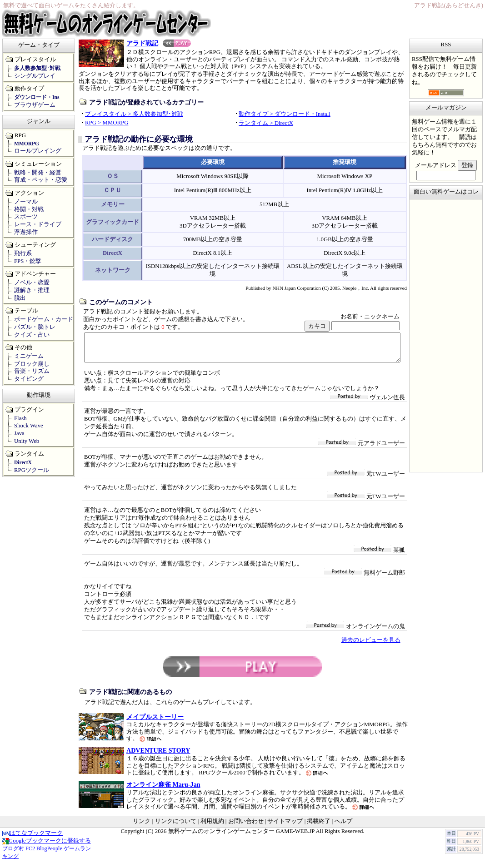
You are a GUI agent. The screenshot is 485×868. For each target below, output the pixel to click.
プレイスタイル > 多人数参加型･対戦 (134, 114)
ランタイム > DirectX (266, 123)
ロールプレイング (38, 151)
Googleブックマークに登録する (47, 846)
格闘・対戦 (29, 209)
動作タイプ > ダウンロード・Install (285, 114)
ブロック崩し (32, 364)
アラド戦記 (159, 43)
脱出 (20, 298)
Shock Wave (29, 426)
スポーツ (26, 217)
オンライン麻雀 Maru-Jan (163, 790)
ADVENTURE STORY (158, 756)
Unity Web (27, 441)
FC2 (30, 854)
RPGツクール (32, 470)
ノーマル (26, 202)
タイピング (29, 379)
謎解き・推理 (32, 290)
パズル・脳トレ (35, 327)
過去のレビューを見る (371, 645)
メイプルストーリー (155, 722)
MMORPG (27, 144)
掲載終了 (319, 827)
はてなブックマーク (32, 838)
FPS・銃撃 (28, 261)
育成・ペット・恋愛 (41, 180)
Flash (20, 418)
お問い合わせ (246, 827)
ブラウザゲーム (35, 105)
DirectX (23, 462)
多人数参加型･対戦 (37, 68)
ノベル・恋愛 (32, 283)
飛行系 (23, 253)
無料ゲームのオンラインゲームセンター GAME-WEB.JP (241, 837)
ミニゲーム (29, 356)
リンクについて (176, 827)
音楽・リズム (32, 371)
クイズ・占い (32, 335)
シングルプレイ (35, 76)
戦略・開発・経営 (38, 173)
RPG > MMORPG (107, 123)
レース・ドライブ (38, 224)
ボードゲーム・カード (44, 319)
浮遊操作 (26, 232)
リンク (142, 827)
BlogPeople (49, 854)
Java (19, 433)
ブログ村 (13, 854)
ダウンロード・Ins (37, 97)
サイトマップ (285, 827)
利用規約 (212, 827)
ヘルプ (343, 827)
